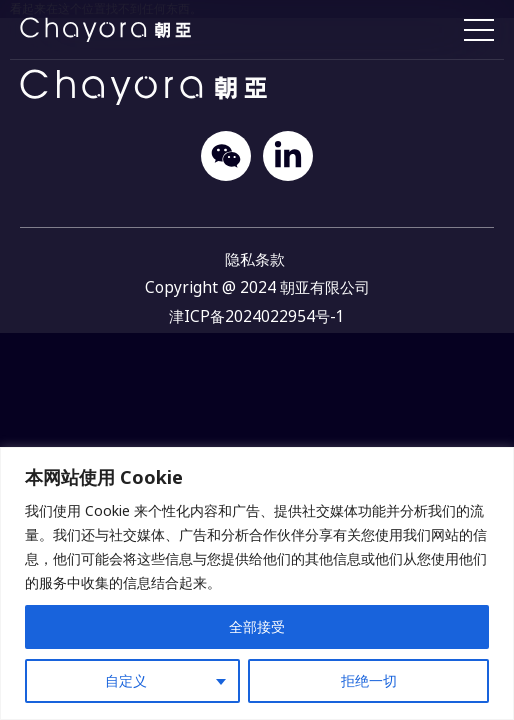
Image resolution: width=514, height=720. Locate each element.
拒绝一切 (369, 680)
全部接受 (257, 626)
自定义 (126, 680)
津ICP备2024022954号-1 (257, 316)
